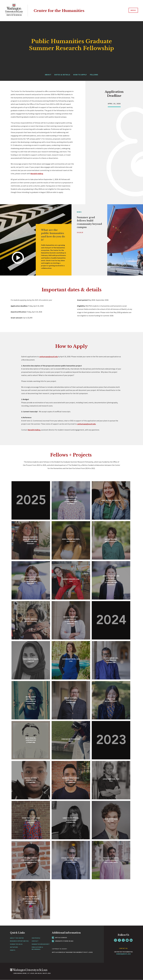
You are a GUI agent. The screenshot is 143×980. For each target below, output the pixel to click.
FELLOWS (94, 75)
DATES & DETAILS (62, 75)
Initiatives (14, 947)
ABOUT (48, 75)
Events (13, 950)
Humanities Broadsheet (41, 944)
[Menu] (133, 10)
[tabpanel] (36, 240)
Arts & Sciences (59, 938)
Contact (35, 941)
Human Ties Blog (16, 944)
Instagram (115, 940)
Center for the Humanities (61, 11)
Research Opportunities (19, 941)
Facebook (119, 940)
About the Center (17, 938)
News (79, 212)
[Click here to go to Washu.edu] (29, 971)
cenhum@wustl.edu (123, 954)
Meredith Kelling (37, 174)
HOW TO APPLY (80, 75)
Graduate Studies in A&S (63, 941)
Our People (36, 938)
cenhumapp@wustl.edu (49, 357)
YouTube (127, 940)
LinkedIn (131, 940)
